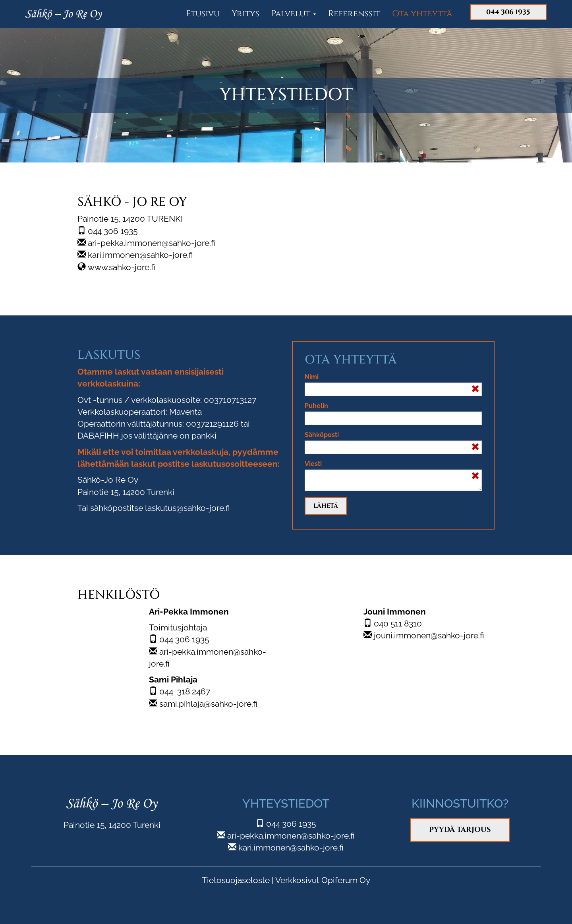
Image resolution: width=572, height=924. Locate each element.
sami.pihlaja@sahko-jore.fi (208, 704)
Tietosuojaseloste (236, 880)
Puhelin (316, 406)
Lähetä (326, 506)
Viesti (313, 464)
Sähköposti (322, 435)
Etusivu (203, 14)
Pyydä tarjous (460, 830)
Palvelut (294, 14)
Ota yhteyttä (422, 14)
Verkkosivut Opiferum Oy (323, 880)
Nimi (312, 377)
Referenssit (354, 14)
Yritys (245, 14)
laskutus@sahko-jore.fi (187, 508)
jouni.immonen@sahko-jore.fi (429, 635)
